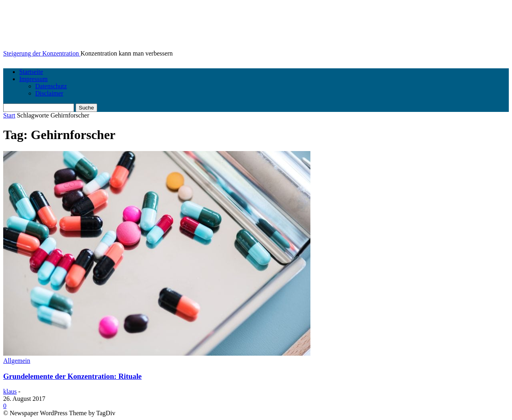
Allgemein (17, 361)
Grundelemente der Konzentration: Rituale (72, 376)
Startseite (31, 72)
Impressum (33, 79)
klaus (10, 391)
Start (9, 115)
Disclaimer (49, 93)
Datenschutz (51, 86)
